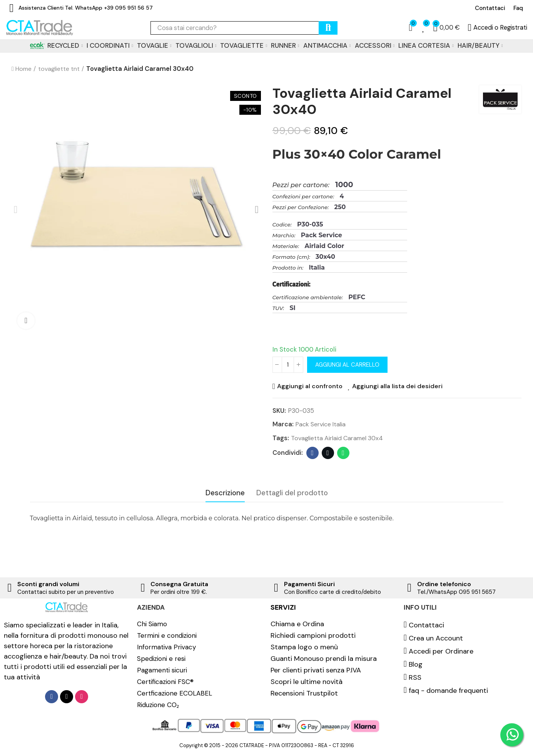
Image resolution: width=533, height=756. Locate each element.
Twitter (328, 453)
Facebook (312, 453)
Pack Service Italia (321, 424)
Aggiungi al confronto (310, 386)
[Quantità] (288, 365)
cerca (328, 28)
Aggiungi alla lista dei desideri (399, 386)
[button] (490, 8)
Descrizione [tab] (225, 493)
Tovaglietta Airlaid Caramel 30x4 (338, 438)
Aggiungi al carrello (348, 365)
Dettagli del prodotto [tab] (292, 493)
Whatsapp (343, 453)
